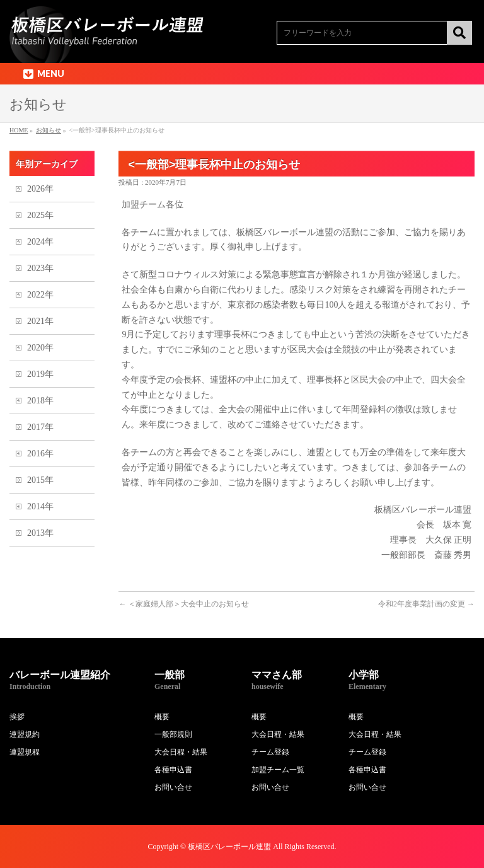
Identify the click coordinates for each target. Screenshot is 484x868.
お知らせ (49, 130)
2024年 (40, 242)
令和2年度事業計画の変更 (426, 604)
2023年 (40, 268)
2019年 (40, 374)
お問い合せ (173, 787)
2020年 (40, 348)
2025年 (40, 215)
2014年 (40, 506)
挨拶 (17, 717)
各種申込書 (173, 770)
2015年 (40, 480)
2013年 (40, 533)
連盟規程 (25, 752)
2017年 (40, 427)
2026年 (40, 189)
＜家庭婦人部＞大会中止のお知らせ (184, 604)
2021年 (40, 321)
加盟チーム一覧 (278, 770)
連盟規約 (25, 734)
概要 (162, 717)
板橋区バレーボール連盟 (229, 847)
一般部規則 (173, 734)
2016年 (40, 454)
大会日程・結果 (181, 752)
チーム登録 (270, 752)
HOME (19, 130)
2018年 (40, 401)
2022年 (40, 295)
